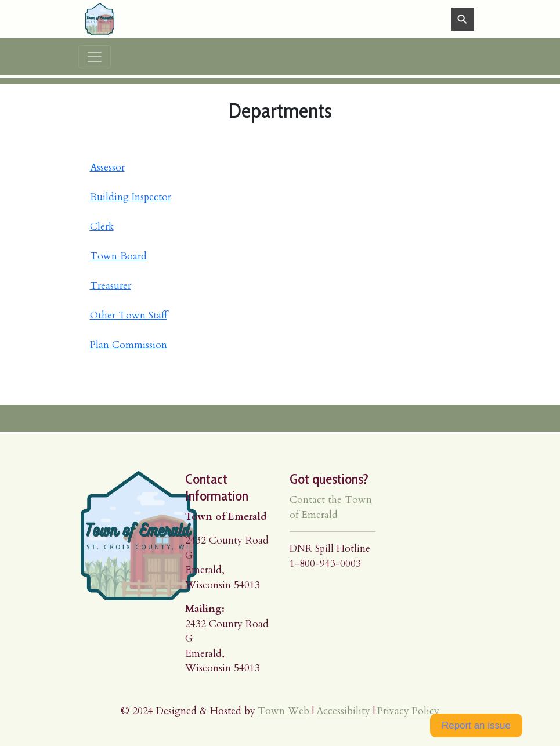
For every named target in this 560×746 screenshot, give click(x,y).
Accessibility (343, 711)
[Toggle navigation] (95, 57)
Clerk (102, 227)
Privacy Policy (408, 711)
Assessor (107, 167)
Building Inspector (131, 197)
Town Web (283, 711)
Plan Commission (129, 345)
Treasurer (111, 286)
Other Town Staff (129, 315)
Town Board (118, 256)
